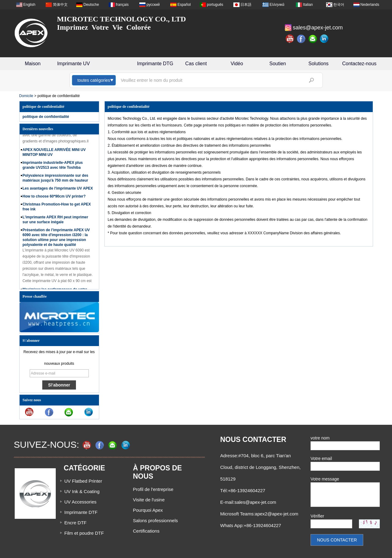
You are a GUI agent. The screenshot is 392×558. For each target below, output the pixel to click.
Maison (33, 64)
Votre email (321, 458)
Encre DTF (75, 523)
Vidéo (237, 64)
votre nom (320, 438)
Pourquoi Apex (148, 510)
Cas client (196, 64)
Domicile (26, 96)
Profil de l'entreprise (153, 489)
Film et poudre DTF (84, 533)
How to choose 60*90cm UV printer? (54, 198)
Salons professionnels (155, 520)
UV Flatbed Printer (83, 481)
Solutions (318, 64)
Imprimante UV (74, 64)
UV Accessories (80, 502)
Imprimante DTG (155, 64)
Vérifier (317, 516)
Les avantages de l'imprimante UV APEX (58, 190)
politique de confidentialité (46, 117)
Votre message (325, 479)
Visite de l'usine (149, 500)
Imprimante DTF (81, 512)
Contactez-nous (359, 64)
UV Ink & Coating (82, 491)
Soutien (278, 64)
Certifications (146, 531)
